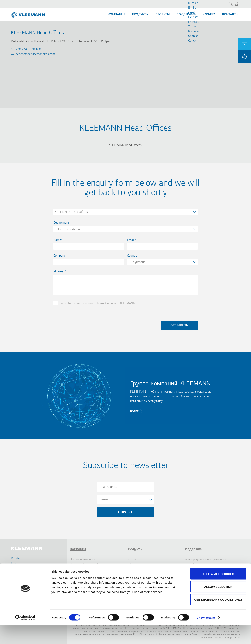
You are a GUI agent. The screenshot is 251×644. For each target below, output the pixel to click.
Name (57, 240)
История (75, 580)
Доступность (135, 575)
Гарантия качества (196, 575)
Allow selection (218, 605)
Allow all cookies (218, 593)
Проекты (163, 15)
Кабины (131, 565)
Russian (193, 3)
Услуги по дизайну (195, 570)
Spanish (193, 36)
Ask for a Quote (245, 44)
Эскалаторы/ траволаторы (144, 570)
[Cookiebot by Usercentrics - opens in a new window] (25, 636)
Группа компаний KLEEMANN (171, 384)
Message (59, 271)
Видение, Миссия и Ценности (89, 565)
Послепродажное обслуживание (205, 559)
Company (59, 256)
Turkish (193, 27)
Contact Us (23, 576)
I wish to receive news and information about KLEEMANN (97, 303)
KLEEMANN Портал (196, 580)
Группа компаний (81, 570)
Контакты (230, 15)
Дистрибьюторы (194, 565)
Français (194, 22)
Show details (206, 636)
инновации (77, 575)
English (193, 8)
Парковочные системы (141, 580)
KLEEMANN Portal (245, 56)
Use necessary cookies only (218, 618)
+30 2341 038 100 (28, 49)
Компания (117, 15)
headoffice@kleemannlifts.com (35, 54)
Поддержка (186, 15)
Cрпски (193, 41)
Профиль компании (83, 559)
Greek (192, 13)
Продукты (140, 15)
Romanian (195, 31)
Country (132, 256)
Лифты (131, 559)
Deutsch (193, 17)
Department (61, 223)
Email (131, 240)
